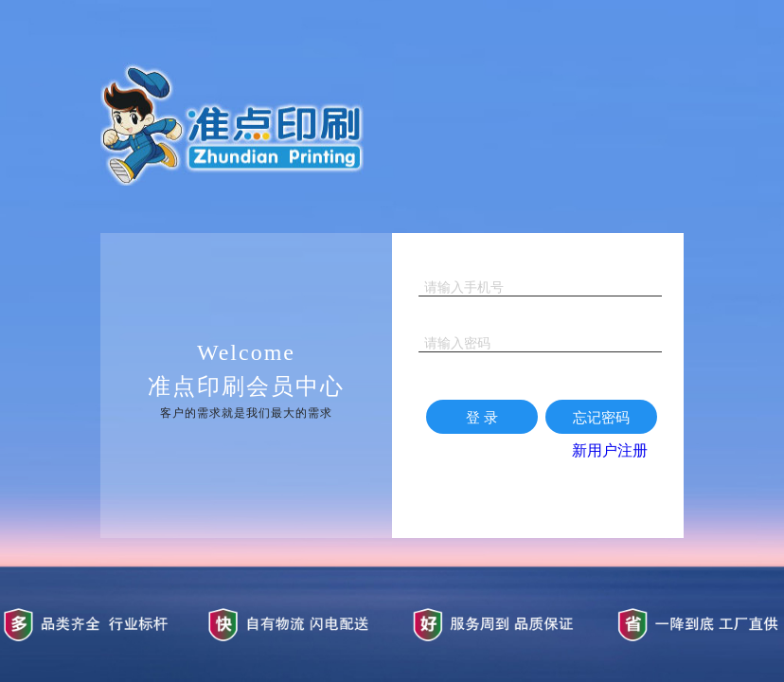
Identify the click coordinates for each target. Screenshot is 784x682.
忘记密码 (601, 417)
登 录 (482, 417)
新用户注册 (610, 450)
